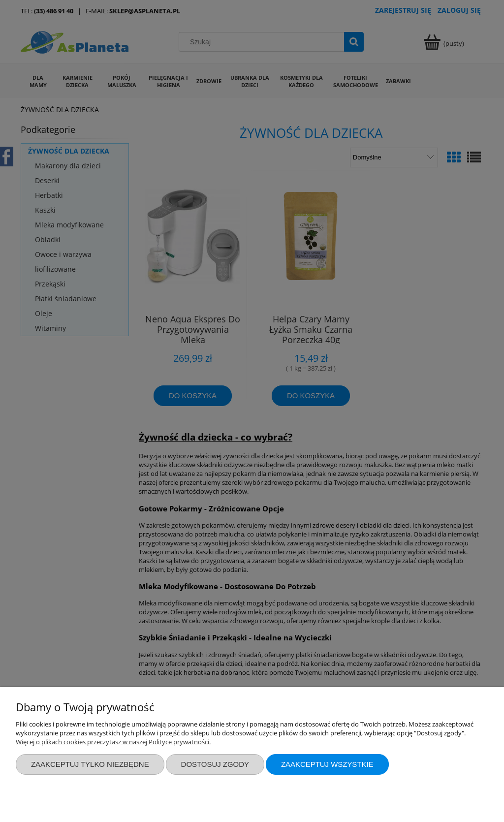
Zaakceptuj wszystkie (327, 764)
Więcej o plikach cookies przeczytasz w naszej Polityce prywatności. (113, 742)
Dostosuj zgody (215, 764)
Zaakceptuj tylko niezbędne (90, 764)
